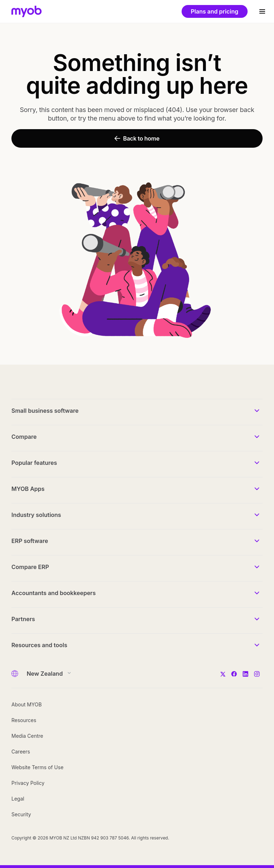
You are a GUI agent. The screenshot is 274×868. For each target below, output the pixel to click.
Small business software (45, 411)
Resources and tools (39, 645)
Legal (18, 799)
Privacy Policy (28, 783)
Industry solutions (36, 515)
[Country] (47, 674)
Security (21, 814)
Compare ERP (30, 567)
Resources (24, 720)
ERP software (30, 541)
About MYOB (27, 704)
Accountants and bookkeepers (54, 593)
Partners (23, 619)
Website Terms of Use (37, 767)
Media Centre (27, 736)
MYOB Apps (28, 489)
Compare (24, 437)
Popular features (34, 463)
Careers (21, 752)
